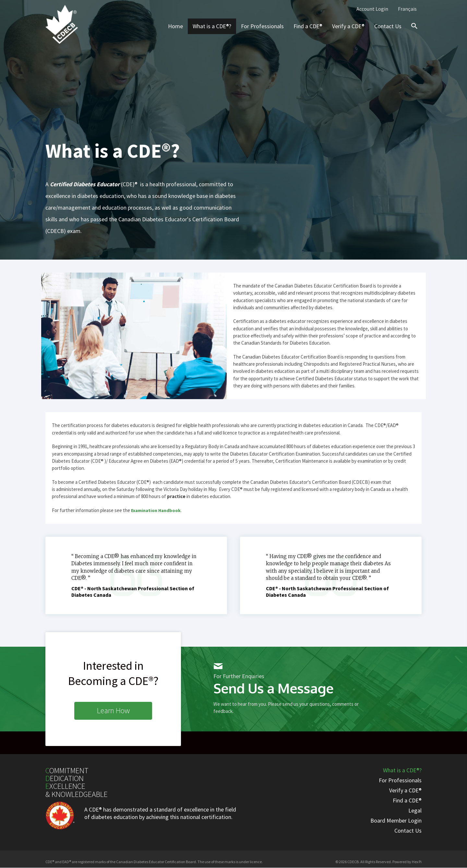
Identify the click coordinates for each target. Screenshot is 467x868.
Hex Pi (417, 862)
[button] (113, 711)
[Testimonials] (136, 575)
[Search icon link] (413, 32)
